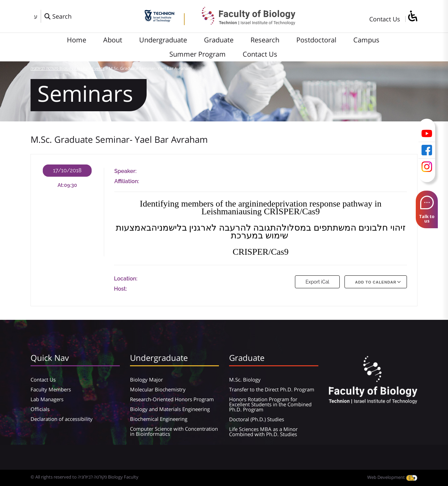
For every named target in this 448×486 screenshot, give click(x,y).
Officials (40, 409)
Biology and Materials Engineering (170, 409)
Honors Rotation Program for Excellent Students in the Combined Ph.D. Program (270, 404)
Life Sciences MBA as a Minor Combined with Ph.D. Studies (263, 432)
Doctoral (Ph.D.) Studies (257, 419)
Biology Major (146, 380)
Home (77, 40)
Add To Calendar (376, 282)
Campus (366, 40)
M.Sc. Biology (245, 380)
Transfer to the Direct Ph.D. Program (272, 389)
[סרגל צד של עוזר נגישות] (412, 16)
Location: (126, 279)
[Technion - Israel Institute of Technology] (159, 20)
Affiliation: (127, 181)
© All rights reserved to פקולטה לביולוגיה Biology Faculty (85, 477)
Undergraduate (163, 40)
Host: (121, 289)
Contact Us (385, 19)
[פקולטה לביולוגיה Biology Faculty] (243, 23)
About (113, 40)
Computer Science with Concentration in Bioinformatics (174, 431)
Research (265, 40)
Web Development (392, 477)
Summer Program (198, 54)
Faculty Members (51, 389)
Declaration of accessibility (62, 419)
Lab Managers (47, 399)
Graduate (219, 40)
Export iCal (317, 282)
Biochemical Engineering (159, 419)
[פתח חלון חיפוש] (58, 16)
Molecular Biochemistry (158, 389)
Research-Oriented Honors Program (172, 399)
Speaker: (126, 171)
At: (61, 185)
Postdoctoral (316, 40)
